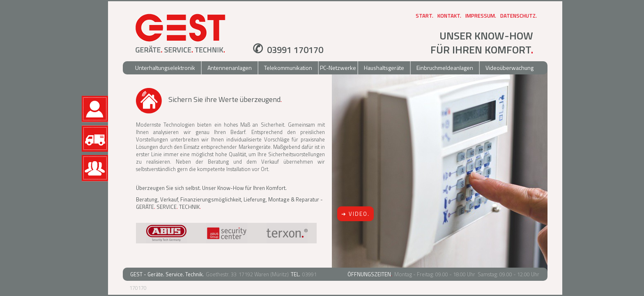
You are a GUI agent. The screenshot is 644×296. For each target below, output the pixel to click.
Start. (424, 16)
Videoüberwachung (509, 68)
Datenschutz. (519, 16)
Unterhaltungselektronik (165, 68)
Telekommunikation (288, 68)
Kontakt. (449, 16)
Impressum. (481, 16)
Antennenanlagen (230, 68)
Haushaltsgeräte (384, 68)
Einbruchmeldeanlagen (445, 68)
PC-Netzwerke (338, 68)
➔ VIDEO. (355, 214)
